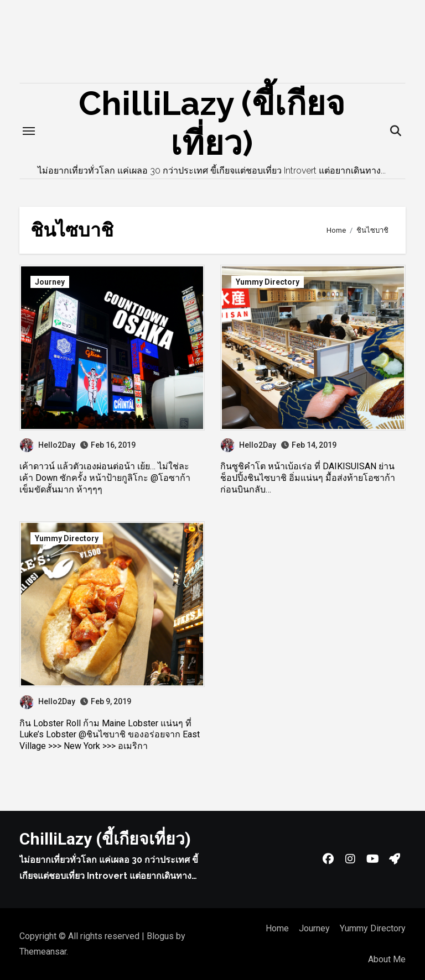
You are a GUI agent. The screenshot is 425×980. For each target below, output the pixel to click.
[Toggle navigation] (29, 131)
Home (277, 928)
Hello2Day (48, 445)
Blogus (160, 936)
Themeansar (43, 952)
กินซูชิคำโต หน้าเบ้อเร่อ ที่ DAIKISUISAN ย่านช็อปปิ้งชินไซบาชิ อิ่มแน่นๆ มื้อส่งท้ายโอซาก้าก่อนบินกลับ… (308, 478)
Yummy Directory (268, 282)
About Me (387, 959)
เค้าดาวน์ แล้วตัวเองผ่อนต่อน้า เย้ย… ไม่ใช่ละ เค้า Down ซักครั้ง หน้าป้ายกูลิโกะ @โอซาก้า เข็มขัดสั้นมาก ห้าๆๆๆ (105, 478)
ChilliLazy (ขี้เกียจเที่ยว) (105, 839)
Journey (50, 282)
